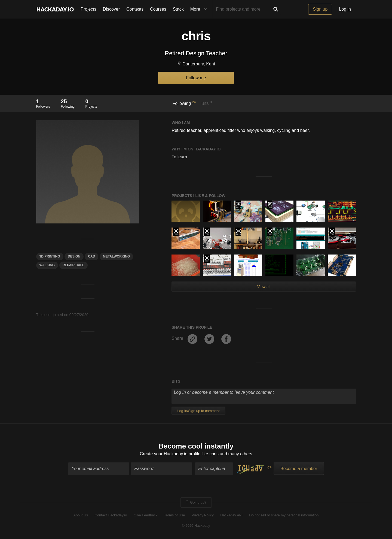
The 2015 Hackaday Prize (238, 205)
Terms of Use (175, 515)
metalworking (116, 256)
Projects (88, 9)
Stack (178, 9)
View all (264, 287)
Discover (111, 9)
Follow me (196, 78)
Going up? (196, 502)
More (200, 9)
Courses (158, 9)
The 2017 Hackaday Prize (176, 232)
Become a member (299, 469)
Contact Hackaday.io (111, 515)
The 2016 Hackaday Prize (270, 232)
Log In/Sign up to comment (198, 411)
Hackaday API (231, 515)
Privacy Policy (203, 515)
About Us (81, 515)
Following (184, 103)
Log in (345, 9)
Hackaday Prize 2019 (207, 259)
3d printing (50, 256)
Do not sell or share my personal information (284, 515)
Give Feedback (146, 515)
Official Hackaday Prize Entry (270, 205)
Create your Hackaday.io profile (170, 454)
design (74, 256)
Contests (135, 9)
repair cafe (73, 265)
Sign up (320, 9)
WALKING (47, 265)
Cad (91, 256)
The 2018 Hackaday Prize (207, 232)
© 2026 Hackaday (196, 526)
